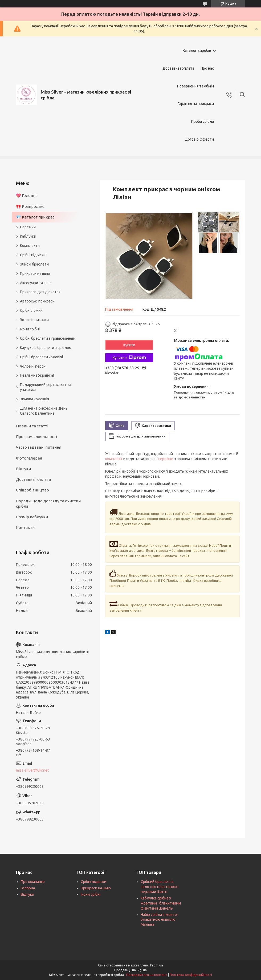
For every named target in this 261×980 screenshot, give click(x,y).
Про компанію (33, 882)
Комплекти (30, 246)
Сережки (28, 227)
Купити (129, 345)
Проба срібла (203, 121)
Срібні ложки (31, 310)
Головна (28, 888)
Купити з (129, 358)
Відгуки (23, 469)
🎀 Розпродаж (30, 206)
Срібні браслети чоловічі (41, 357)
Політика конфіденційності (191, 975)
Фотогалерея (29, 458)
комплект (114, 459)
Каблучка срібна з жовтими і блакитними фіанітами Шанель (161, 903)
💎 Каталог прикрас (35, 217)
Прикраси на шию (35, 274)
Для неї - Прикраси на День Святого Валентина (44, 411)
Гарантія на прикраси (196, 104)
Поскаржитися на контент (147, 975)
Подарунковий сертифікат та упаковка (46, 387)
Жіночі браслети (34, 264)
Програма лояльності (36, 437)
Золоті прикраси (34, 320)
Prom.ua (157, 965)
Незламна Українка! (37, 375)
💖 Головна (27, 195)
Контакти (25, 527)
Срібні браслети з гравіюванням (48, 338)
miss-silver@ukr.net (32, 770)
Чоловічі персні (33, 366)
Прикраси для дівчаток (40, 292)
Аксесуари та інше (36, 283)
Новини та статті (32, 426)
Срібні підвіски (33, 255)
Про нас (207, 68)
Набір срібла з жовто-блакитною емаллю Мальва (159, 920)
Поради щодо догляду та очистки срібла (48, 504)
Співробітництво (32, 490)
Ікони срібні (30, 329)
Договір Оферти (199, 139)
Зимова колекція (34, 399)
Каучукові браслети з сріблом (46, 348)
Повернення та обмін (195, 86)
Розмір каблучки (32, 517)
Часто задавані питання (39, 447)
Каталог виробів (197, 51)
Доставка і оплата (178, 68)
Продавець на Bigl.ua (130, 970)
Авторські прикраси (37, 301)
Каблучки (28, 236)
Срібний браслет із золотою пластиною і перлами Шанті (160, 887)
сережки (166, 459)
